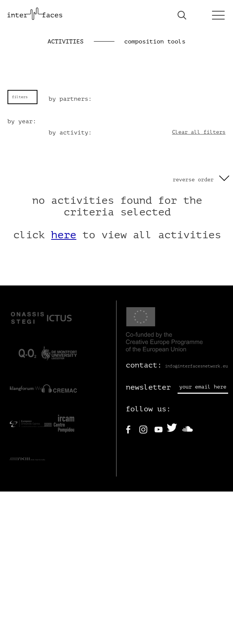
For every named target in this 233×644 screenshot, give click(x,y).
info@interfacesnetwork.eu (196, 366)
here (64, 235)
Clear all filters (199, 132)
